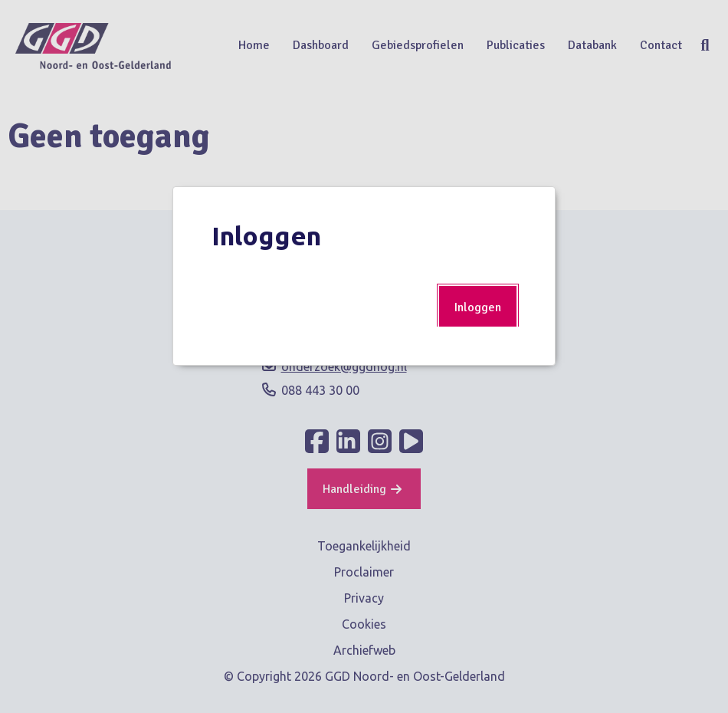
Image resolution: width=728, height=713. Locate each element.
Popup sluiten (532, 210)
